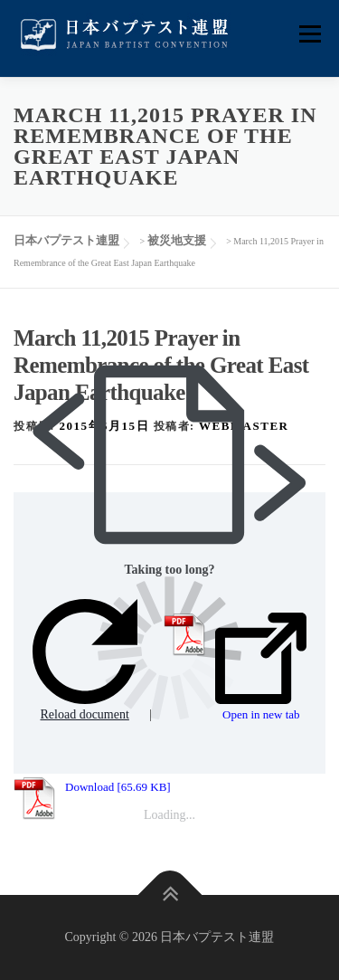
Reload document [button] (85, 660)
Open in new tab (261, 667)
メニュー (310, 34)
